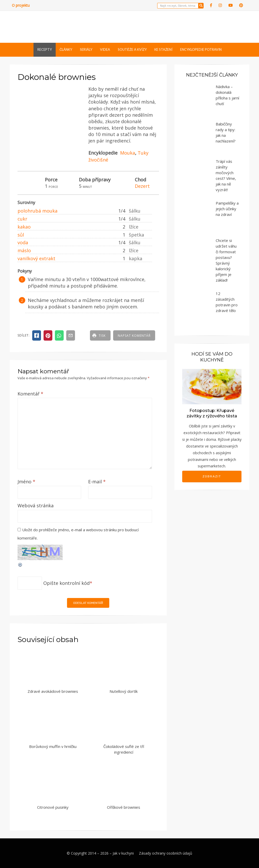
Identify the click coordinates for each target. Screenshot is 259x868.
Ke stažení (163, 49)
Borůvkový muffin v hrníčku (53, 746)
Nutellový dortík (124, 691)
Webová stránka (36, 505)
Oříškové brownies (124, 807)
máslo (24, 250)
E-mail (97, 482)
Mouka (128, 153)
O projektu (21, 5)
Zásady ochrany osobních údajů (166, 853)
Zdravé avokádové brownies (53, 691)
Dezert (142, 186)
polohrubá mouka (37, 211)
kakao (24, 227)
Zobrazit (212, 476)
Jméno (26, 482)
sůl (21, 235)
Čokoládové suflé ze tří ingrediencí (124, 749)
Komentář (30, 394)
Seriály (86, 49)
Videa (105, 49)
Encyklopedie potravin (201, 49)
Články (66, 49)
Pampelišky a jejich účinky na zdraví (227, 209)
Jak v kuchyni (123, 853)
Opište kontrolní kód (66, 583)
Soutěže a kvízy (132, 49)
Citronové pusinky (53, 807)
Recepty (45, 49)
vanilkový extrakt (36, 258)
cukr (22, 219)
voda (23, 242)
